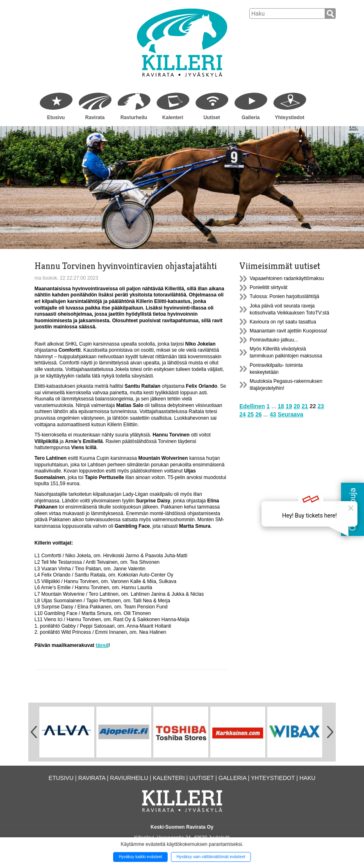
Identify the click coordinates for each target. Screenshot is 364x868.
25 (250, 414)
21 (305, 406)
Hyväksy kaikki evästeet (141, 857)
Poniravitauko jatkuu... (274, 340)
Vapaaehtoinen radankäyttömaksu (287, 278)
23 (321, 406)
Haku (307, 778)
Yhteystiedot (289, 118)
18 (281, 406)
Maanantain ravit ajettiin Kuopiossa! (288, 331)
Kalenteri (173, 118)
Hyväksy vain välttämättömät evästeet (211, 857)
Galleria (250, 118)
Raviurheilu (134, 118)
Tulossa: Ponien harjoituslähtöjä (284, 296)
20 (297, 406)
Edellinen (252, 406)
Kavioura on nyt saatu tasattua (283, 322)
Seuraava (290, 414)
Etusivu (56, 118)
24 (243, 414)
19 (289, 406)
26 (259, 414)
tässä (102, 645)
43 (273, 414)
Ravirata (95, 118)
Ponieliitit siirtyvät (268, 287)
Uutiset (212, 118)
